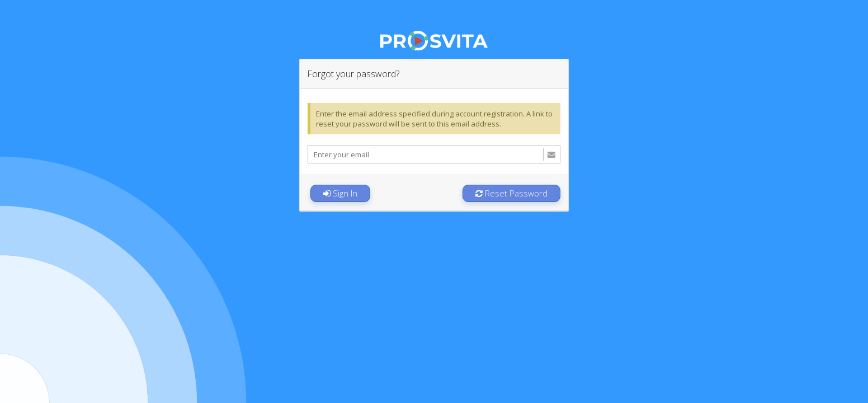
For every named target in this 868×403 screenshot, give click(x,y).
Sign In (340, 193)
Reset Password (511, 193)
